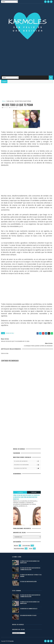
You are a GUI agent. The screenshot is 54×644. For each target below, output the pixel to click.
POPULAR (34, 492)
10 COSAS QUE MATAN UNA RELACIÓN (28, 581)
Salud (31, 549)
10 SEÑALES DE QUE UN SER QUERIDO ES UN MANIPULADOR (30, 562)
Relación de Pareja (19, 549)
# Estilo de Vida (10, 333)
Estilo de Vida (10, 101)
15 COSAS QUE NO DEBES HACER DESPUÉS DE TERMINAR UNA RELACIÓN (30, 569)
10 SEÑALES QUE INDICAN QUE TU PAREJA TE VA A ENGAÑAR (31, 575)
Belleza (16, 546)
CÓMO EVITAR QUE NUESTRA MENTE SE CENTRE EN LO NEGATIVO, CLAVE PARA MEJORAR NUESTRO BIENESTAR (26, 497)
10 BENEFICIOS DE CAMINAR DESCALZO (29, 609)
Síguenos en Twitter (27, 468)
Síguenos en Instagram (27, 465)
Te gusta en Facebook (27, 461)
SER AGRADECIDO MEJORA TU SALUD (28, 615)
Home (4, 101)
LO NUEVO (20, 492)
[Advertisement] (27, 62)
